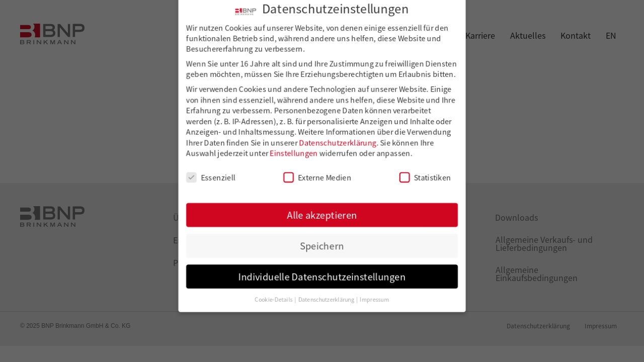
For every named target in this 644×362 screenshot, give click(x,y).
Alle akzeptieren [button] (322, 212)
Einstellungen (295, 153)
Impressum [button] (373, 294)
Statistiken (421, 176)
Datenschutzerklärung (337, 143)
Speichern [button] (322, 242)
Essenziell (215, 176)
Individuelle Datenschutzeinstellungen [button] (322, 272)
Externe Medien (317, 176)
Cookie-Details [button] (276, 294)
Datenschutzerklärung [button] (327, 294)
